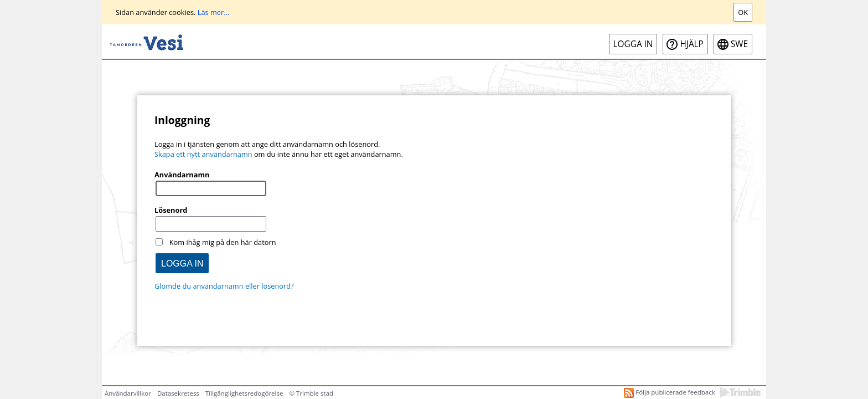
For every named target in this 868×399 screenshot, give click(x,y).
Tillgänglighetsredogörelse (244, 393)
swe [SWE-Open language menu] (739, 44)
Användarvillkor (128, 393)
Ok (743, 12)
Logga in (633, 44)
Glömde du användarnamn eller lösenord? (224, 286)
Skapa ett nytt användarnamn (203, 154)
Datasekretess (178, 393)
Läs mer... (214, 12)
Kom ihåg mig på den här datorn (223, 242)
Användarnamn (182, 175)
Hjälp (691, 44)
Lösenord (171, 210)
